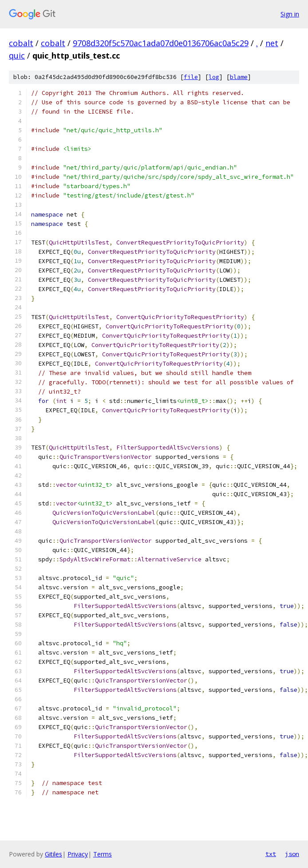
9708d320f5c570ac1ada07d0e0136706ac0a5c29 (161, 43)
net (272, 43)
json (292, 854)
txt (271, 854)
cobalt (21, 43)
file (191, 77)
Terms (103, 854)
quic (17, 55)
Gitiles (53, 854)
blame (239, 77)
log (214, 77)
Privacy (78, 854)
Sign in (290, 14)
